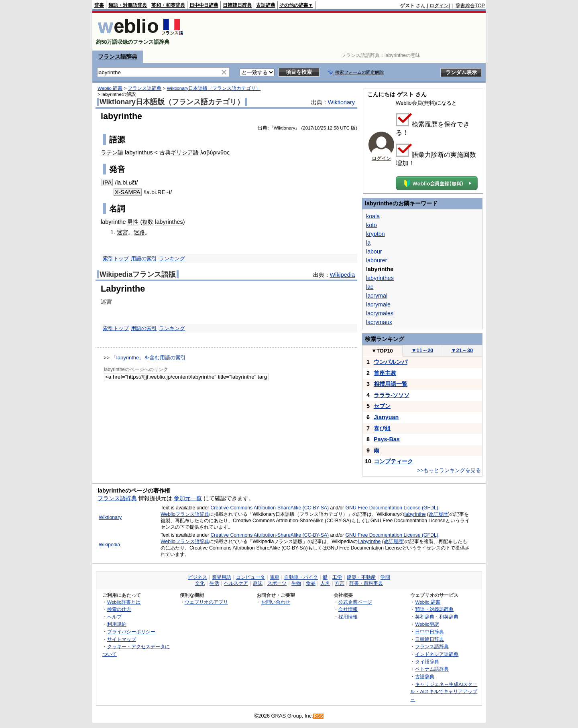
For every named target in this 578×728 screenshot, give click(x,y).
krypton (375, 234)
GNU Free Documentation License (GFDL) (392, 508)
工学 (337, 577)
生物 (296, 583)
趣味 (258, 583)
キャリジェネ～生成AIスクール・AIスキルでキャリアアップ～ (444, 691)
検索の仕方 (119, 609)
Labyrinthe (369, 541)
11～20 (422, 350)
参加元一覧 (188, 498)
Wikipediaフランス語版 (138, 274)
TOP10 (382, 351)
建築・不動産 (361, 577)
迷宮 (122, 232)
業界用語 (222, 577)
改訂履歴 (438, 514)
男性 (133, 222)
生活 (214, 583)
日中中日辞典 (204, 5)
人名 (325, 583)
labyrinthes (169, 222)
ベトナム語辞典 (432, 669)
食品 (311, 583)
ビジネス (197, 577)
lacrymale (378, 304)
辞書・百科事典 (366, 583)
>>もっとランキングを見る (449, 470)
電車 (275, 577)
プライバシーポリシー (131, 632)
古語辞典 (266, 5)
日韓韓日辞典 (237, 5)
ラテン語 (112, 152)
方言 (340, 583)
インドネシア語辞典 (437, 654)
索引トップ (116, 259)
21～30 (462, 350)
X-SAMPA (128, 192)
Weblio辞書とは (124, 602)
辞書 (99, 5)
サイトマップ (122, 639)
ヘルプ (114, 617)
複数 (148, 222)
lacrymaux (379, 322)
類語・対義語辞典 (128, 5)
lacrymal (377, 296)
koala (373, 216)
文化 (200, 583)
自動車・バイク (301, 577)
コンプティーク (393, 461)
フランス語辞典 (118, 57)
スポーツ (277, 583)
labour (374, 251)
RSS (319, 716)
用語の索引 (144, 259)
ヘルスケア (236, 583)
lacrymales (380, 313)
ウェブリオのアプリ (206, 602)
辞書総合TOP (470, 6)
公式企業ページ (355, 602)
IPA (107, 183)
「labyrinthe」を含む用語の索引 (149, 358)
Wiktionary (341, 102)
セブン (382, 406)
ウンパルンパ (391, 362)
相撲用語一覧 (391, 384)
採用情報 (348, 617)
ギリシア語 (185, 152)
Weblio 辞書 (110, 88)
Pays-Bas (387, 439)
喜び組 (382, 428)
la (368, 243)
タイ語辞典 (427, 662)
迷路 (139, 232)
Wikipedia (342, 275)
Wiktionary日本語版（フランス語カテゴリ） (214, 88)
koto (371, 225)
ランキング (172, 259)
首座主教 (385, 373)
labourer (377, 260)
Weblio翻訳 (427, 624)
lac (370, 287)
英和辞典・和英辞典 (437, 617)
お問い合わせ (276, 602)
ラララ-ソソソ (392, 395)
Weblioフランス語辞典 (185, 514)
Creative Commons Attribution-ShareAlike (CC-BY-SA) (270, 508)
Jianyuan (386, 417)
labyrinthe (415, 514)
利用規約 (117, 624)
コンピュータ (250, 577)
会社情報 (348, 609)
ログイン (439, 6)
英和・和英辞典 (168, 5)
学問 (385, 577)
